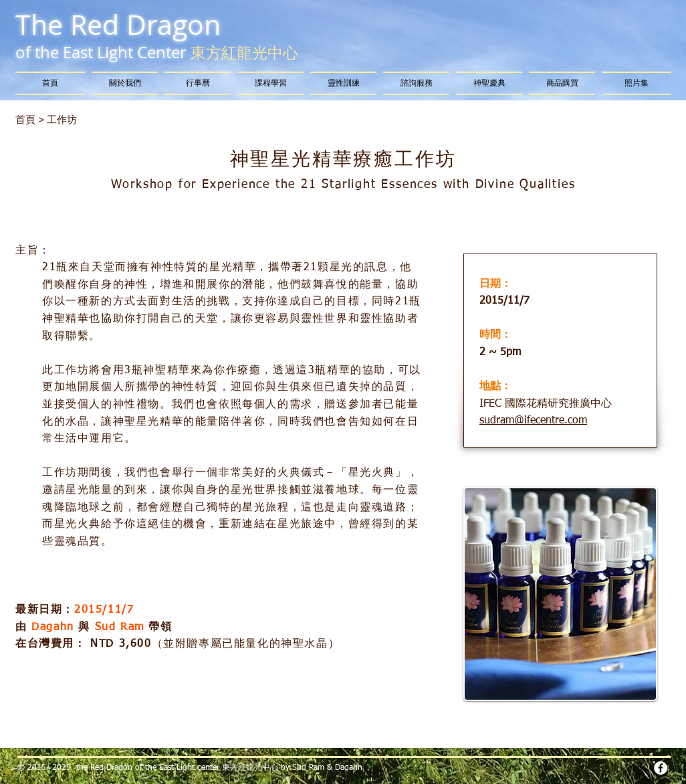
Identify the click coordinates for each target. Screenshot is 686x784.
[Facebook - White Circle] (661, 768)
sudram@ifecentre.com (533, 421)
